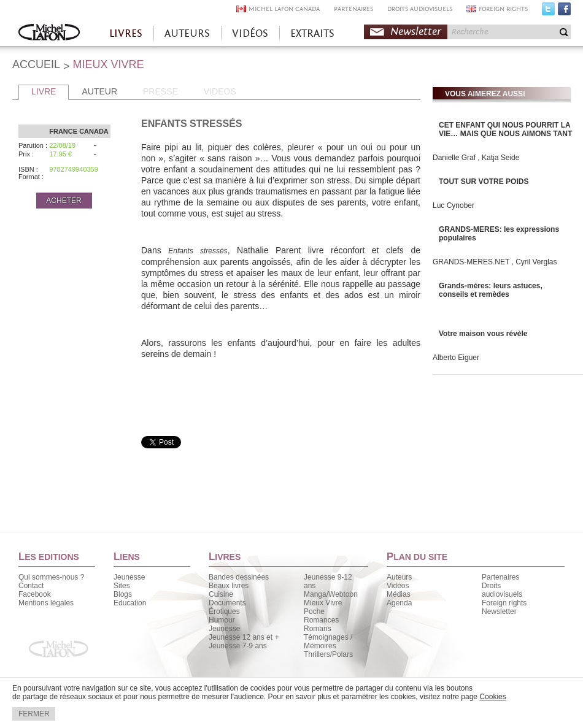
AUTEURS (187, 33)
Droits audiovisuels (502, 590)
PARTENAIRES (353, 9)
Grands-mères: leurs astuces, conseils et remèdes (491, 290)
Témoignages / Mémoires (328, 642)
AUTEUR (99, 91)
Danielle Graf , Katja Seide (476, 158)
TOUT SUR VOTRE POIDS (484, 182)
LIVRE (44, 91)
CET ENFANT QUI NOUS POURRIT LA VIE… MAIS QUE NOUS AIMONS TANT (505, 129)
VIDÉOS (250, 33)
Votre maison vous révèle (483, 334)
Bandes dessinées (239, 577)
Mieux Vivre (323, 603)
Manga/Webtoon (331, 594)
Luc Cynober (454, 205)
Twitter (548, 12)
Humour (222, 620)
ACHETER (64, 201)
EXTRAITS (312, 33)
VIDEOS (220, 91)
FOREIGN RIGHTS (503, 9)
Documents (227, 603)
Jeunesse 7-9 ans (238, 646)
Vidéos (398, 586)
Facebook (564, 12)
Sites (122, 586)
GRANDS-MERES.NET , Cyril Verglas (495, 262)
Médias (399, 594)
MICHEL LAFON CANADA (284, 9)
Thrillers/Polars (328, 654)
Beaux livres (229, 586)
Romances (321, 620)
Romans (318, 629)
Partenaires (500, 577)
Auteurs (399, 577)
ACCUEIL (36, 64)
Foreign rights (504, 603)
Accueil (49, 33)
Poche (314, 611)
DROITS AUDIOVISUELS (420, 9)
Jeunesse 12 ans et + (244, 637)
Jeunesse (129, 577)
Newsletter (416, 32)
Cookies (492, 697)
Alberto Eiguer (456, 358)
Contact (31, 586)
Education (130, 603)
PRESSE (160, 91)
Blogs (123, 594)
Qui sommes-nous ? (51, 577)
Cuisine (221, 594)
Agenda (399, 603)
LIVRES (126, 33)
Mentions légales (46, 603)
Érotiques (224, 611)
